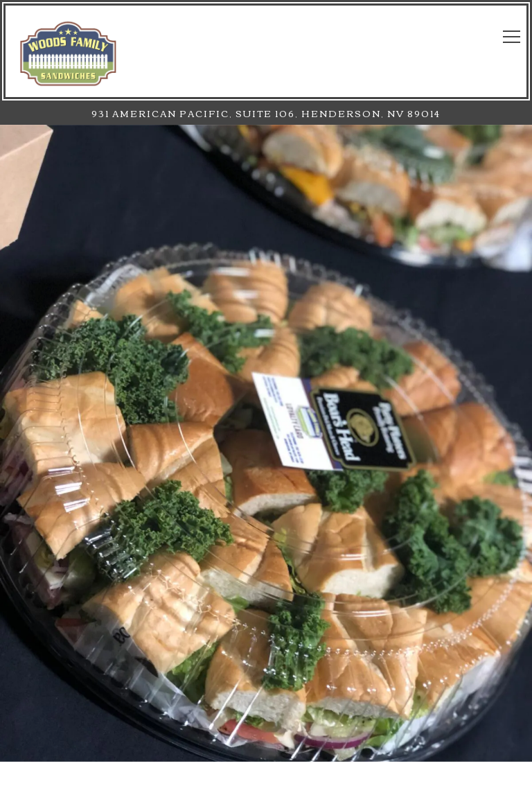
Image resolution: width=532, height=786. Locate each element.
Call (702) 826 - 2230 (266, 730)
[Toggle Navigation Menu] (512, 37)
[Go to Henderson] (266, 113)
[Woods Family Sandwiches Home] (68, 51)
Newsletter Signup (266, 767)
